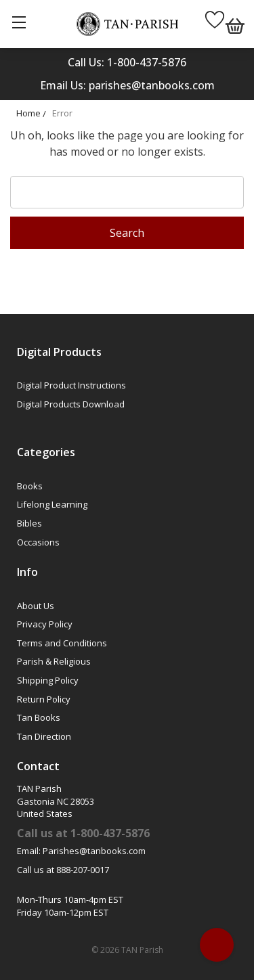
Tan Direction (44, 736)
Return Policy (44, 699)
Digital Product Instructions (71, 385)
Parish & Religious (54, 661)
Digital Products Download (71, 404)
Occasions (38, 542)
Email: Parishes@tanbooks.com (81, 851)
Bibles (29, 523)
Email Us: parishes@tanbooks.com (127, 85)
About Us (36, 606)
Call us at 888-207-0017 (63, 870)
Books (30, 486)
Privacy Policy (45, 624)
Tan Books (39, 717)
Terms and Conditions (62, 643)
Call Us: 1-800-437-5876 (127, 62)
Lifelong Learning (52, 504)
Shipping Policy (48, 680)
